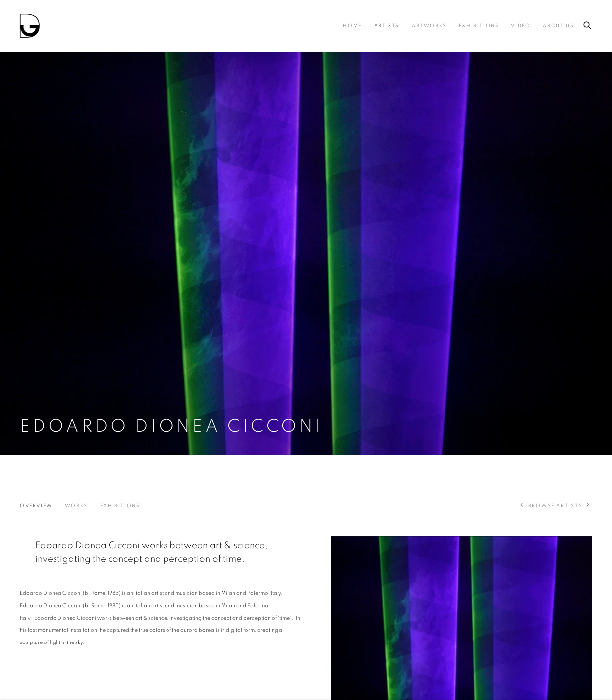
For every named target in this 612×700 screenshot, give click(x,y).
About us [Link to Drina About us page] (558, 26)
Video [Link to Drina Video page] (521, 26)
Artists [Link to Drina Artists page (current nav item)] (387, 26)
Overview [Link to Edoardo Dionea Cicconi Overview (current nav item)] (36, 506)
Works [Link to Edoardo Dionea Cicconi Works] (76, 506)
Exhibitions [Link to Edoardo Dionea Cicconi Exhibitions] (120, 506)
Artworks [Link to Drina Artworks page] (429, 26)
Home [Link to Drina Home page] (352, 26)
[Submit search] (588, 24)
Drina (30, 26)
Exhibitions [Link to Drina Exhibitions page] (479, 26)
